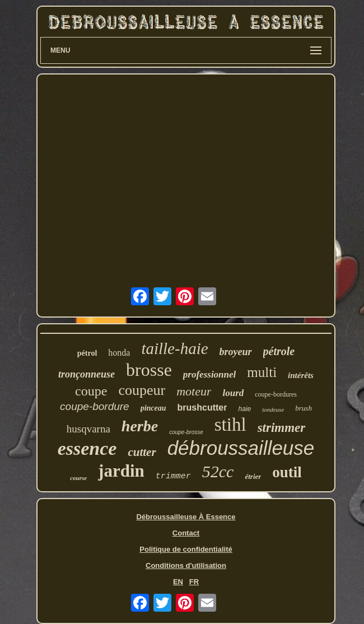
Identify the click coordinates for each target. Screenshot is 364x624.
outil (287, 472)
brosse (149, 370)
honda (119, 353)
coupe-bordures (276, 394)
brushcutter (202, 408)
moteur (194, 391)
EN (178, 582)
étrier (253, 476)
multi (262, 372)
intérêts (301, 375)
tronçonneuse (87, 374)
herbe (140, 426)
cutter (142, 452)
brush (304, 408)
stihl (230, 425)
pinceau (153, 408)
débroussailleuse (241, 448)
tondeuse (273, 409)
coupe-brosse (186, 432)
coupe (91, 391)
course (78, 478)
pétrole (279, 351)
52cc (218, 471)
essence (87, 448)
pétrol (87, 353)
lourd (233, 393)
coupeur (142, 390)
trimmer (173, 476)
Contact (186, 533)
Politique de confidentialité (186, 549)
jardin (121, 471)
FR (194, 582)
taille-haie (174, 348)
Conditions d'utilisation (186, 565)
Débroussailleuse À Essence (186, 517)
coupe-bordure (95, 406)
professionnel (209, 374)
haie (244, 409)
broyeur (236, 352)
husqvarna (88, 429)
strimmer (282, 428)
